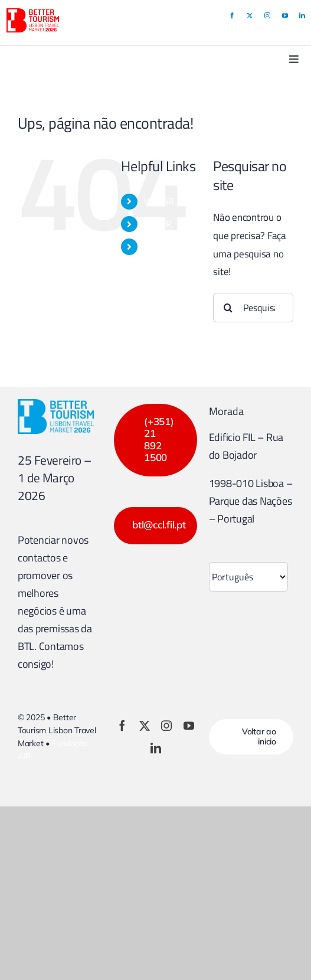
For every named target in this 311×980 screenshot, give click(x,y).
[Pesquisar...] (253, 308)
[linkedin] (302, 15)
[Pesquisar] (228, 308)
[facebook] (232, 15)
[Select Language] (248, 577)
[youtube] (285, 15)
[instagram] (267, 15)
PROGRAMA (168, 246)
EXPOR (158, 224)
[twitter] (250, 15)
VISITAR (159, 201)
